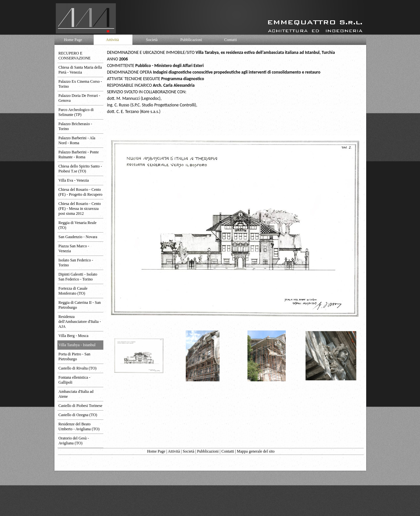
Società (189, 451)
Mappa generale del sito (256, 451)
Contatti (228, 451)
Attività (174, 451)
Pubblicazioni (208, 451)
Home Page (156, 451)
